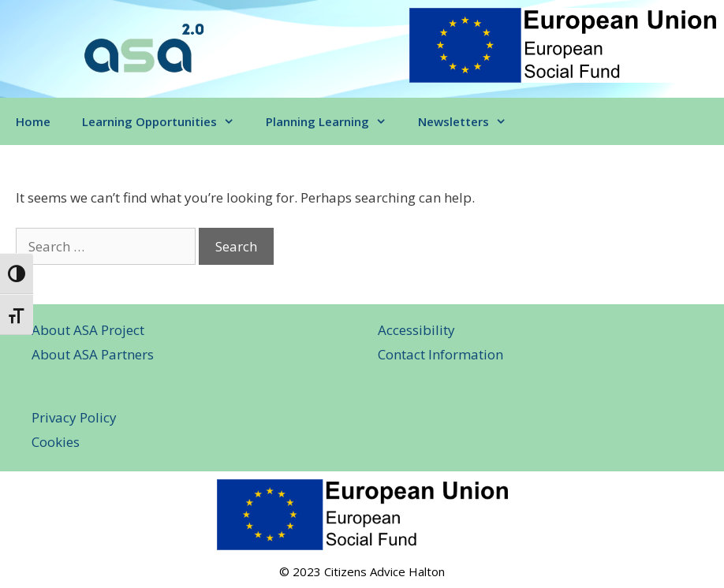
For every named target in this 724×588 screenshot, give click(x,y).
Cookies (56, 442)
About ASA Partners (93, 354)
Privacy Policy (74, 417)
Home (33, 121)
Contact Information (440, 354)
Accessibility (416, 330)
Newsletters (470, 121)
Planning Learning (334, 121)
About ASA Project (88, 330)
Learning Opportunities (166, 121)
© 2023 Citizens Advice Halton (362, 571)
